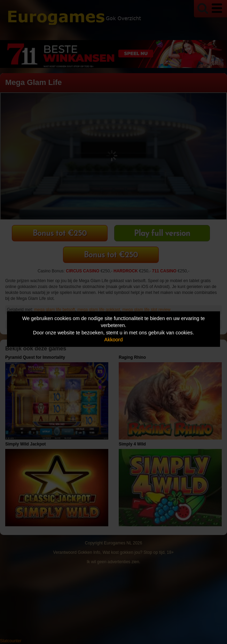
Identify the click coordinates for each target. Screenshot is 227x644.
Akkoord (114, 340)
